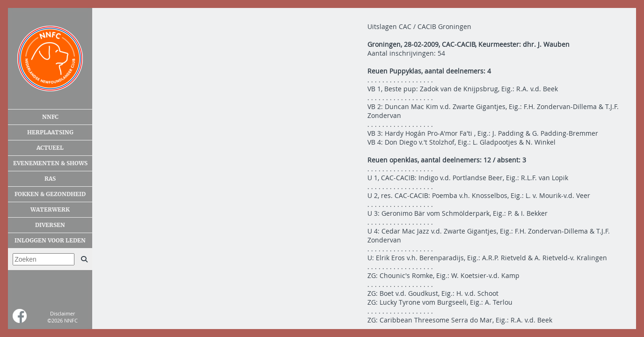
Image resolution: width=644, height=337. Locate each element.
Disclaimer (62, 313)
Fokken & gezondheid (50, 194)
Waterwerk (50, 210)
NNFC (50, 117)
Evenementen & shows (50, 163)
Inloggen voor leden (50, 241)
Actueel (50, 148)
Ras (50, 179)
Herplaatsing (50, 132)
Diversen (50, 225)
